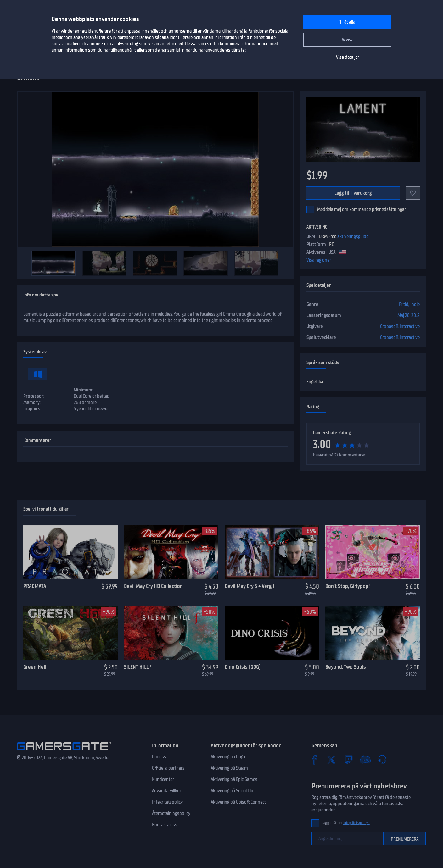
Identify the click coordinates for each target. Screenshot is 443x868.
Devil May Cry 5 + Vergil (249, 586)
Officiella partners (168, 768)
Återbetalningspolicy (171, 813)
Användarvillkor (167, 791)
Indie (415, 304)
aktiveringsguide (353, 236)
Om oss (159, 757)
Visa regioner (319, 260)
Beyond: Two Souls (346, 667)
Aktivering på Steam (229, 768)
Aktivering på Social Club (233, 791)
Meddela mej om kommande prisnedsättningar (362, 209)
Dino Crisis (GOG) (243, 667)
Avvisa (348, 40)
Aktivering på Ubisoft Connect (238, 802)
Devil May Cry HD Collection (153, 586)
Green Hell (35, 667)
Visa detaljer (348, 57)
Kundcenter (163, 779)
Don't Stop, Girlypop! (348, 586)
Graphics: (32, 409)
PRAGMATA (35, 586)
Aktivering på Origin (229, 757)
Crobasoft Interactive (400, 326)
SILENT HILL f (138, 667)
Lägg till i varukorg (353, 193)
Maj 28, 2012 (409, 315)
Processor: (34, 396)
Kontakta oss (165, 825)
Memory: (32, 402)
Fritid (404, 304)
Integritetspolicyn (356, 823)
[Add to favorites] (413, 193)
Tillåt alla (347, 22)
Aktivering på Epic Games (234, 779)
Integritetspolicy (167, 802)
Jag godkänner (346, 823)
